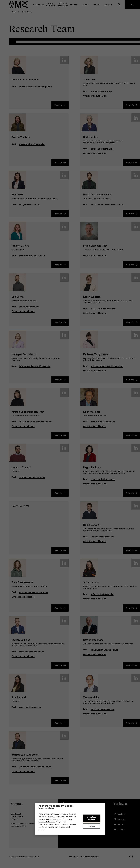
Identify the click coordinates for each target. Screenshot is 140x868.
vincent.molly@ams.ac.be (103, 712)
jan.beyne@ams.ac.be (29, 309)
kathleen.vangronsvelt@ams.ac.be (107, 369)
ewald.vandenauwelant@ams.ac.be (107, 207)
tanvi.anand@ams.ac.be (30, 710)
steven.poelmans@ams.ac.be (104, 653)
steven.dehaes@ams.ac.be (32, 654)
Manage (92, 826)
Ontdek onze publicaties (95, 99)
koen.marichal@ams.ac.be (103, 424)
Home (14, 15)
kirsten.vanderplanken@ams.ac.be (35, 424)
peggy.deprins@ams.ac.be (103, 482)
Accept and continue (92, 818)
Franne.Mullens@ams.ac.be (32, 258)
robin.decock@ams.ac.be (103, 539)
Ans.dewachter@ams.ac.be (32, 147)
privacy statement (47, 822)
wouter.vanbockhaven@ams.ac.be (35, 769)
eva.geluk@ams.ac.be (29, 207)
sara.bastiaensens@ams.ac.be (33, 595)
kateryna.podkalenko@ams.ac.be (35, 369)
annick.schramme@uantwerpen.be (35, 89)
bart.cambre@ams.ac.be (102, 152)
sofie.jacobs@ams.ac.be (102, 597)
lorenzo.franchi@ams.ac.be (32, 480)
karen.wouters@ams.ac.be (103, 311)
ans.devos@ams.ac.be (101, 94)
